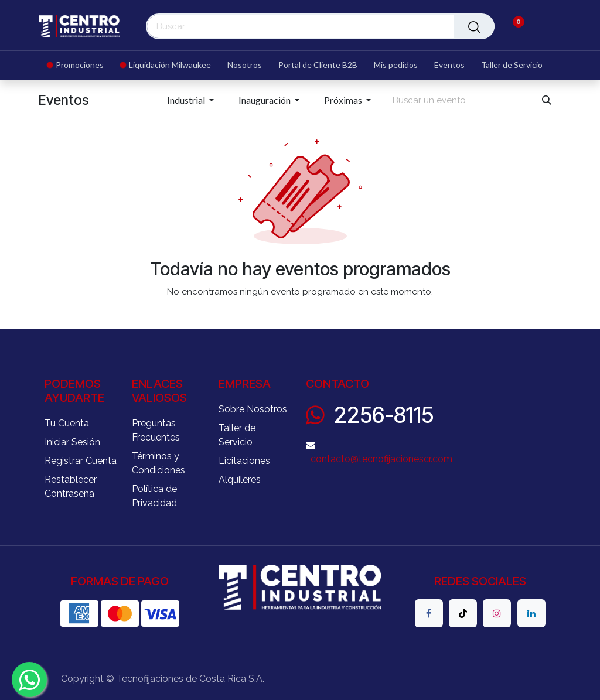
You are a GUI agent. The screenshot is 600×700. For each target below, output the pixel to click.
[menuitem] (79, 65)
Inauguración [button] (265, 100)
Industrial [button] (187, 100)
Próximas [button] (344, 100)
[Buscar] (474, 26)
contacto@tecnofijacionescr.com (381, 459)
